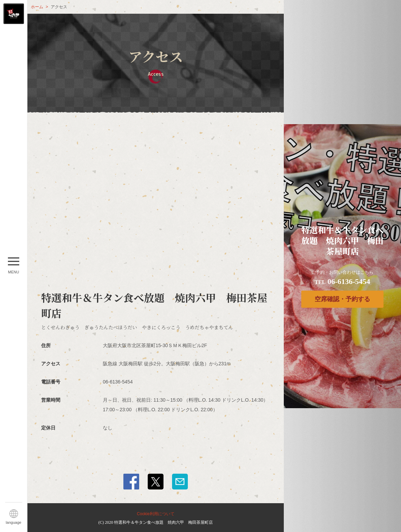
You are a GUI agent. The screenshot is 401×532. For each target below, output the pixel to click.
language (14, 522)
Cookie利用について (155, 514)
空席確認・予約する (342, 299)
